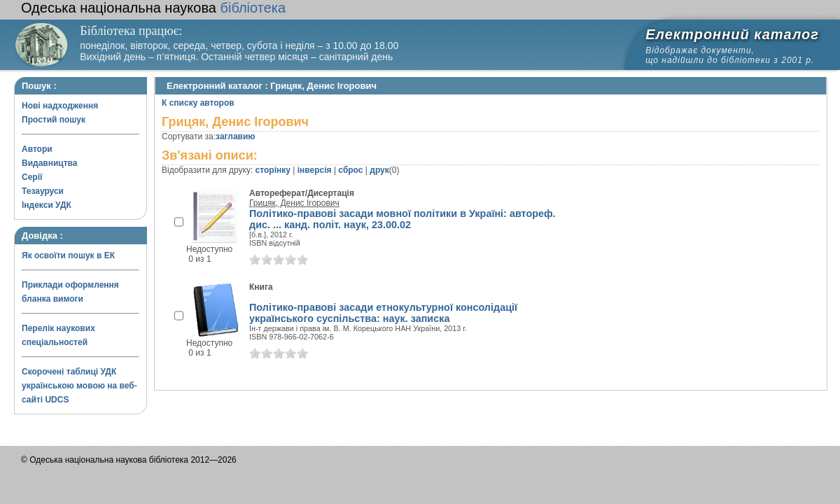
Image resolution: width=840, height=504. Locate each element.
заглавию (235, 136)
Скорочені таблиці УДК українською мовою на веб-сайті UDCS (79, 386)
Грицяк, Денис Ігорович (294, 203)
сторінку (273, 170)
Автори (37, 149)
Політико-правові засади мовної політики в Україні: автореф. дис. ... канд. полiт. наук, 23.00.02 (402, 219)
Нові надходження (60, 106)
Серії (32, 177)
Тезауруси (43, 191)
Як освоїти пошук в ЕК (68, 255)
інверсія (315, 170)
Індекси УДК (47, 205)
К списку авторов (198, 103)
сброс (350, 170)
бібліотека (153, 8)
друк (379, 170)
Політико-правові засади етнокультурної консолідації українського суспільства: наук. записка (383, 313)
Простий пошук (54, 120)
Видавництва (49, 163)
